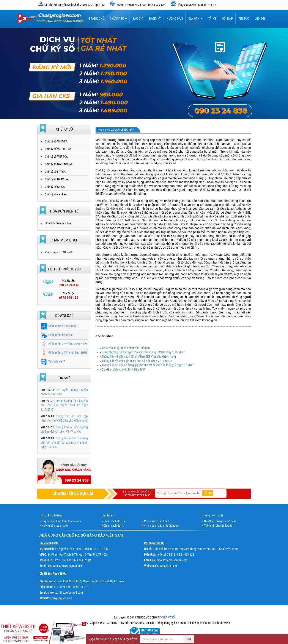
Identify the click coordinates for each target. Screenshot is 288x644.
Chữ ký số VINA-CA (56, 141)
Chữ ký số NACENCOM (58, 164)
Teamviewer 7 (53, 361)
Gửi (189, 639)
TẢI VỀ (212, 19)
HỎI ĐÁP (227, 19)
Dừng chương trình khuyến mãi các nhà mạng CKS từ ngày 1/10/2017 (143, 352)
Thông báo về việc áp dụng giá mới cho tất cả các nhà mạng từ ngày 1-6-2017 (148, 365)
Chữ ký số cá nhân (56, 194)
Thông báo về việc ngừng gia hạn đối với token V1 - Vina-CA (137, 361)
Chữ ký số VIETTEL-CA (58, 149)
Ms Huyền (69, 283)
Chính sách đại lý (114, 526)
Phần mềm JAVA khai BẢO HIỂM (64, 344)
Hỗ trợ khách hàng (51, 515)
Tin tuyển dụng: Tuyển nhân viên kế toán (126, 348)
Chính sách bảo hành (157, 521)
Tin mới (64, 378)
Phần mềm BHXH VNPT (59, 252)
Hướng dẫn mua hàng (55, 526)
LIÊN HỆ (260, 19)
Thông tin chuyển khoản (218, 526)
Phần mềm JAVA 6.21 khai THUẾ (64, 353)
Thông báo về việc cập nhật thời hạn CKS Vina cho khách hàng (139, 356)
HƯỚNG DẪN (175, 19)
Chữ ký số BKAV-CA (56, 179)
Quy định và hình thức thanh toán (61, 521)
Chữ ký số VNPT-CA (56, 157)
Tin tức (244, 19)
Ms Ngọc (69, 296)
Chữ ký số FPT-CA (55, 172)
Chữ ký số (118, 19)
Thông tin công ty (213, 515)
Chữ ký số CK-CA (55, 187)
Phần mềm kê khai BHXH (60, 326)
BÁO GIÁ (138, 19)
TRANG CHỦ (96, 19)
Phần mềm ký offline (57, 335)
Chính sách (108, 515)
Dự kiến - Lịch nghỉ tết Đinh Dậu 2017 (124, 369)
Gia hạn (195, 19)
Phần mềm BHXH (64, 240)
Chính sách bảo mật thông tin (162, 526)
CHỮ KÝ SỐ (76, 535)
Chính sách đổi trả (114, 521)
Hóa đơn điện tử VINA (58, 223)
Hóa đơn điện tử (64, 211)
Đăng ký (155, 19)
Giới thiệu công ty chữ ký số (220, 521)
